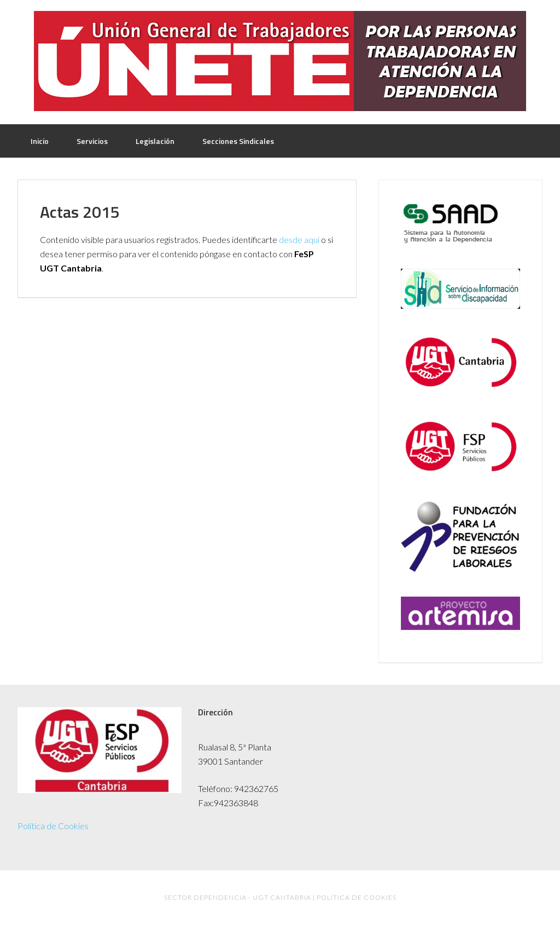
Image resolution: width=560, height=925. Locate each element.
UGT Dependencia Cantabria (280, 61)
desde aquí (299, 239)
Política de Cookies (53, 826)
